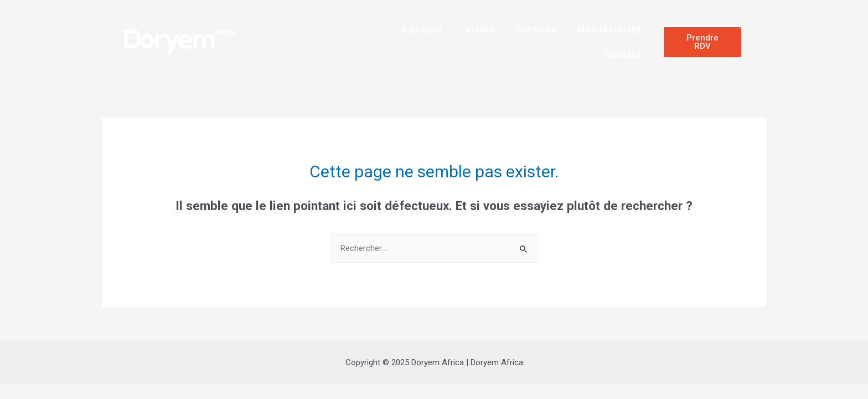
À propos (422, 29)
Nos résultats (609, 29)
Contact (622, 55)
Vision (479, 29)
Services (536, 29)
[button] (702, 42)
